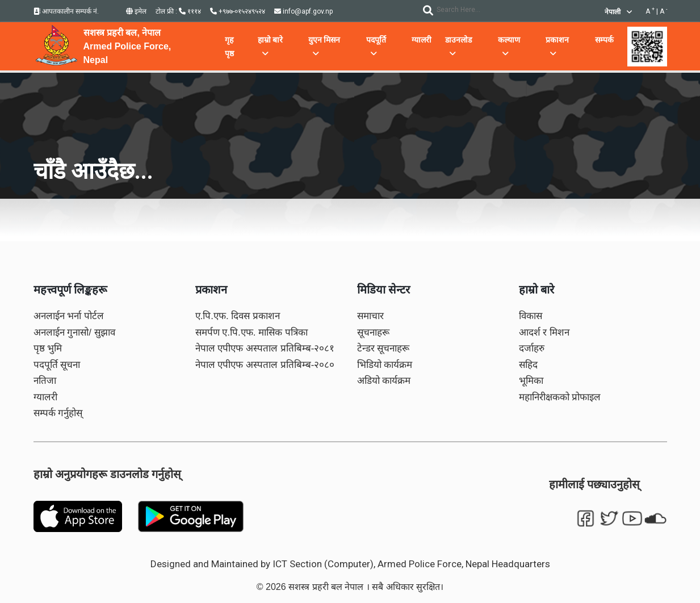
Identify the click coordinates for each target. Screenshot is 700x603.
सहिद (528, 365)
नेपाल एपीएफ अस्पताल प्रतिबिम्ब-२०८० (265, 365)
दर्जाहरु (532, 348)
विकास (531, 316)
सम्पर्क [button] (604, 40)
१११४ (190, 11)
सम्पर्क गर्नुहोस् (58, 413)
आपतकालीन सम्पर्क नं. (66, 11)
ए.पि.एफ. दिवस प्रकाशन (238, 316)
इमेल (136, 11)
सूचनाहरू (373, 332)
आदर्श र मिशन (544, 332)
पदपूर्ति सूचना (57, 365)
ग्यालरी (45, 397)
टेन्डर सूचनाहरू (383, 348)
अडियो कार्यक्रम (384, 381)
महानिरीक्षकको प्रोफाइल (560, 397)
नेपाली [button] (618, 12)
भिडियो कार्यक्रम (385, 365)
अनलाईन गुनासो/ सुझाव (74, 332)
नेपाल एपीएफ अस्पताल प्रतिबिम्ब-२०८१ (265, 348)
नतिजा (45, 381)
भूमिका (531, 381)
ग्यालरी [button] (422, 40)
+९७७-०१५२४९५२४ (238, 11)
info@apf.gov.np (303, 11)
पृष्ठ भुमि (48, 348)
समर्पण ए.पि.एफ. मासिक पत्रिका (252, 332)
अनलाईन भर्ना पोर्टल (69, 316)
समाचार (370, 316)
